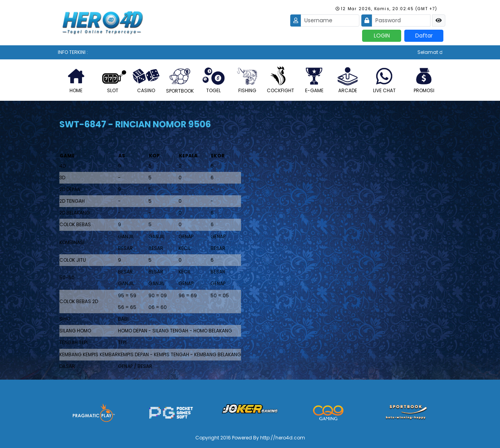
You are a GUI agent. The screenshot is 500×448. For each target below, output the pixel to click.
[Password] (401, 21)
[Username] (330, 21)
